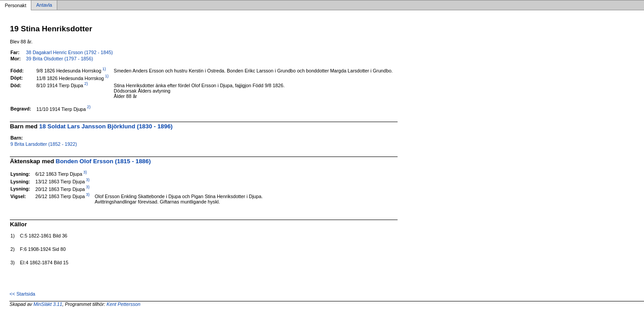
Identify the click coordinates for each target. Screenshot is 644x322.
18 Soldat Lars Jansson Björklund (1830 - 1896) (106, 126)
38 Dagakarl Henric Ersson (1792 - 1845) (69, 52)
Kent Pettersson (123, 304)
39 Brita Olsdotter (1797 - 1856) (59, 59)
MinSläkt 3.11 (48, 304)
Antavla (44, 5)
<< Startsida (22, 294)
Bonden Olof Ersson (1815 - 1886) (104, 161)
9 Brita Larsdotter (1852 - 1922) (44, 144)
